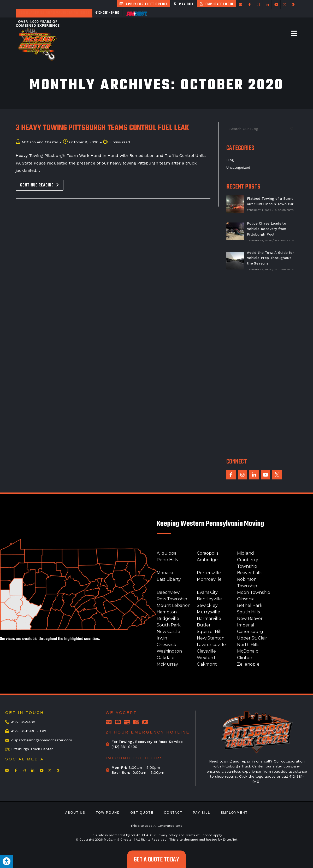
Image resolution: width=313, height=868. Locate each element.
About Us (75, 813)
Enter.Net (230, 840)
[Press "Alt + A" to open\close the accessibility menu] (7, 861)
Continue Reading (42, 184)
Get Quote (142, 813)
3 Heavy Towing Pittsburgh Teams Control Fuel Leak (102, 128)
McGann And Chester (40, 142)
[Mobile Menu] (294, 33)
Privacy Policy (167, 835)
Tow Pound (108, 813)
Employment (234, 813)
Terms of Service (199, 835)
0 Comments (284, 210)
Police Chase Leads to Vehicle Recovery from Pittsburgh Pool (267, 229)
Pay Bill (202, 813)
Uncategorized (238, 168)
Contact (173, 813)
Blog (230, 160)
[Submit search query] (292, 129)
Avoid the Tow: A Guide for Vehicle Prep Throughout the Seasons (270, 258)
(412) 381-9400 (124, 747)
